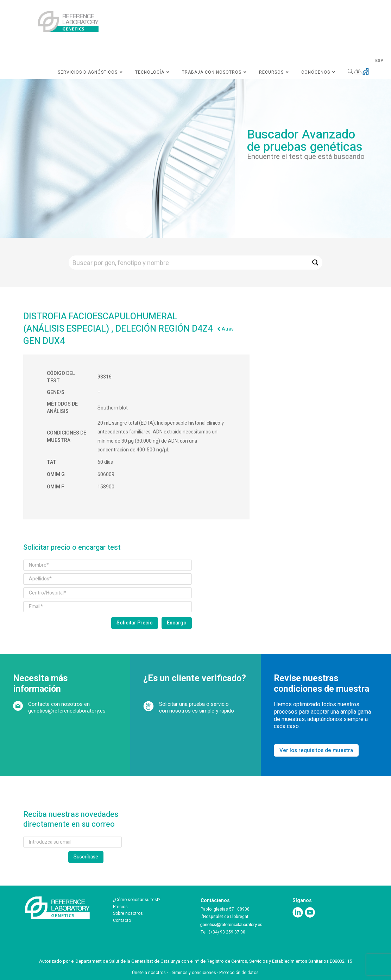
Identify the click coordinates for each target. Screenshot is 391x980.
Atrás (228, 329)
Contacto (122, 920)
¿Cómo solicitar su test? (137, 900)
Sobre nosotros (128, 913)
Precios (120, 907)
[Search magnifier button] (315, 263)
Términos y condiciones (193, 973)
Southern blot (113, 408)
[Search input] (189, 263)
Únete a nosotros (149, 973)
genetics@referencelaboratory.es (67, 711)
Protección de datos (239, 973)
